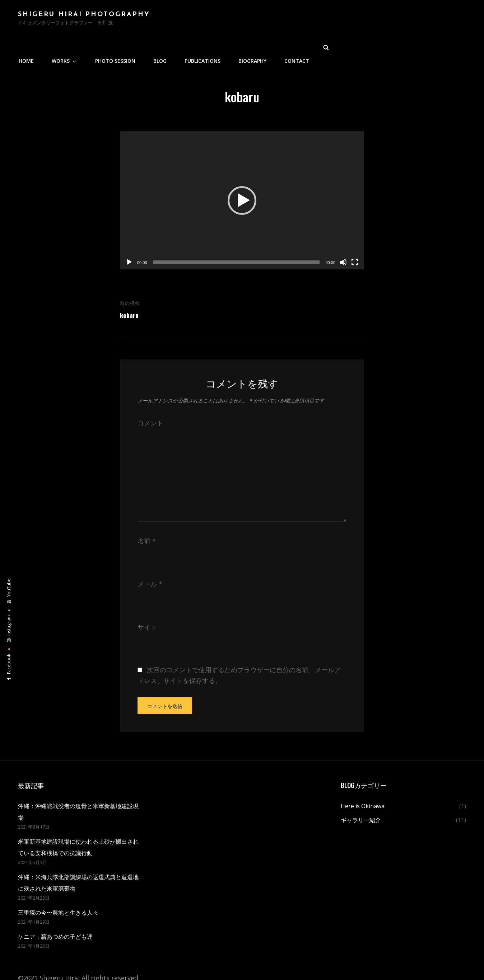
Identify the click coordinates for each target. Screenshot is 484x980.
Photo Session (261, 20)
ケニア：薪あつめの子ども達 (55, 910)
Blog (304, 20)
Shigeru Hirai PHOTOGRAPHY (84, 16)
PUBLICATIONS (345, 20)
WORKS (214, 20)
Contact (436, 20)
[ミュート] (343, 235)
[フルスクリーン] (355, 235)
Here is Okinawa (363, 779)
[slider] (236, 235)
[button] (242, 173)
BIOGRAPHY (393, 20)
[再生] (129, 235)
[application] (242, 173)
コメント (150, 396)
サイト (147, 600)
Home (178, 20)
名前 (147, 514)
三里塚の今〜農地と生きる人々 (58, 886)
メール (150, 557)
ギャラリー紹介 (361, 793)
